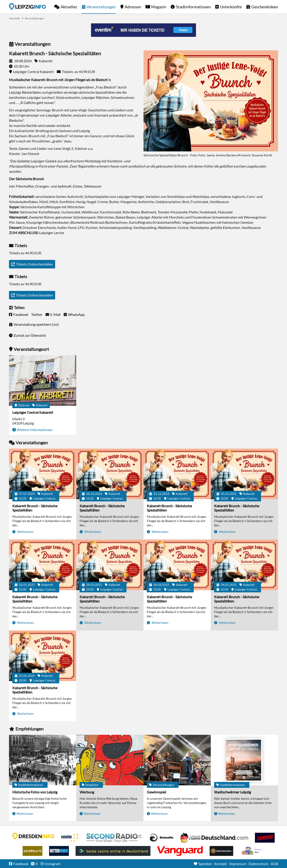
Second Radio (114, 838)
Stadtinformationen (193, 7)
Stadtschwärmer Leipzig (233, 792)
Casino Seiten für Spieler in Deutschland (161, 838)
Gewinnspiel (157, 792)
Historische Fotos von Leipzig (35, 792)
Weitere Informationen (35, 430)
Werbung (87, 792)
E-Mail (55, 314)
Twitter (37, 314)
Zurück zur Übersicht (30, 335)
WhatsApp (76, 314)
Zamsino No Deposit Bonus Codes (265, 838)
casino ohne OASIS (180, 851)
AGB (274, 864)
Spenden (205, 864)
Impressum (238, 864)
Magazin (159, 7)
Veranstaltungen (101, 7)
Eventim (70, 838)
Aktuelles (69, 7)
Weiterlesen (25, 532)
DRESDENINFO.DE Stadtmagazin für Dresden (33, 836)
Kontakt (221, 864)
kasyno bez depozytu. (252, 851)
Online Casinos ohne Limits (221, 851)
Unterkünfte (231, 7)
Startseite (27, 7)
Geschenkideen (265, 7)
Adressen (133, 7)
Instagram (53, 864)
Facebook (21, 314)
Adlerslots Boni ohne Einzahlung (33, 851)
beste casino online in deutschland (113, 851)
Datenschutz (259, 864)
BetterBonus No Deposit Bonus (59, 851)
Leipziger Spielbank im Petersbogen (214, 838)
